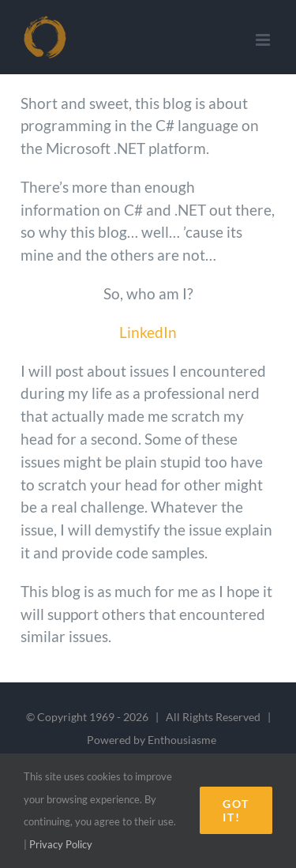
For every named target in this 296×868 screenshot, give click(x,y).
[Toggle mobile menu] (264, 40)
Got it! (236, 810)
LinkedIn (148, 332)
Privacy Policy (61, 844)
